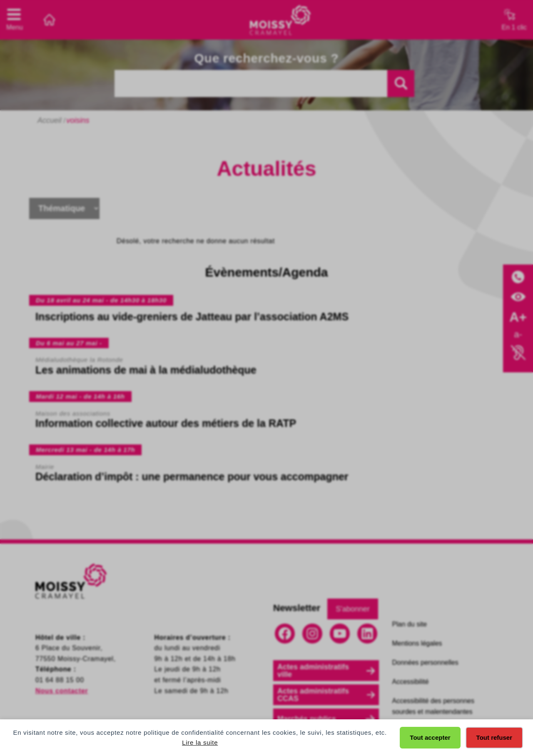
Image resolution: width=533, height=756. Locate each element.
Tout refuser (494, 737)
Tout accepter (430, 737)
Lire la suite (200, 742)
